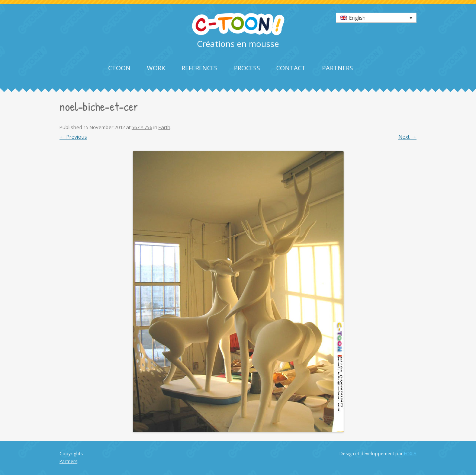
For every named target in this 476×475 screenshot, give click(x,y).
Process (247, 68)
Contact (291, 68)
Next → (407, 137)
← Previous (73, 137)
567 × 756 (142, 127)
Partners (337, 68)
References (200, 68)
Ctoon (119, 68)
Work (156, 68)
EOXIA (410, 454)
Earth (164, 127)
